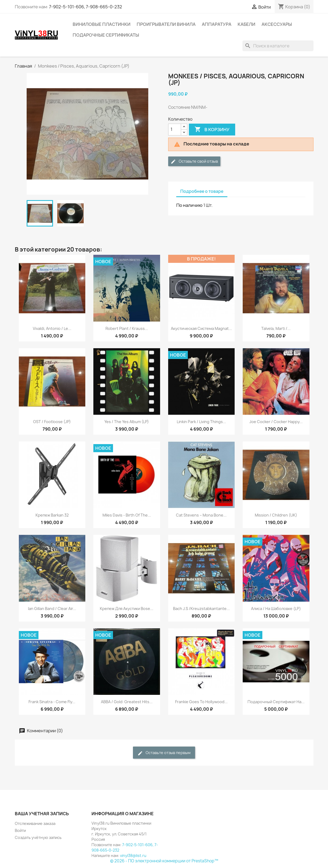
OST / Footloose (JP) (52, 422)
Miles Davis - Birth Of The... (127, 515)
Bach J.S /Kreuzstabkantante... (201, 609)
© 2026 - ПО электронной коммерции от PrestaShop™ (164, 861)
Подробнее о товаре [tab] (202, 191)
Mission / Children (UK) (276, 515)
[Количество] (175, 130)
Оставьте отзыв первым (164, 753)
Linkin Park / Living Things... (201, 422)
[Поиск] (278, 46)
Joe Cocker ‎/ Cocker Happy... (276, 422)
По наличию (189, 205)
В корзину (212, 130)
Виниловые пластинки (102, 24)
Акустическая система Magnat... (201, 328)
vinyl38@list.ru (133, 855)
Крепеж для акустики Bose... (127, 609)
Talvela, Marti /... (276, 328)
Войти (20, 830)
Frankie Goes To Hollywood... (201, 702)
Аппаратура (217, 24)
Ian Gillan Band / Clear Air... (52, 609)
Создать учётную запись (38, 837)
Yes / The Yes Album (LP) (127, 422)
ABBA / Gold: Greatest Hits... (127, 702)
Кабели (246, 24)
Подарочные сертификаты (106, 35)
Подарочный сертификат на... (276, 702)
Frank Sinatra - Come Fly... (52, 702)
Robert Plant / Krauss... (127, 328)
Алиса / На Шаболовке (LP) (276, 609)
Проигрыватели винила (166, 24)
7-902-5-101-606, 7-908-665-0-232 (86, 7)
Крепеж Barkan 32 (52, 515)
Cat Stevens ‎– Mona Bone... (201, 515)
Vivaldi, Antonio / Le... (52, 328)
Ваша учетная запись (42, 814)
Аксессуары (277, 24)
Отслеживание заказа (35, 823)
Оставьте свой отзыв (194, 161)
